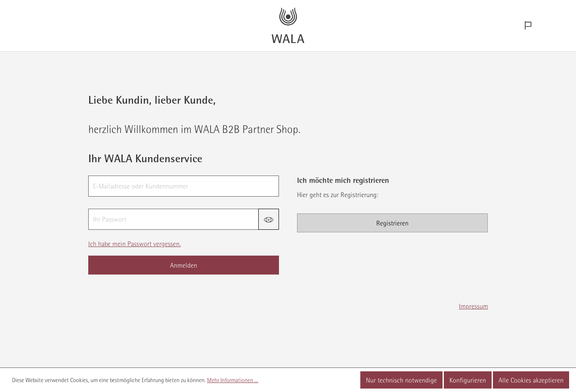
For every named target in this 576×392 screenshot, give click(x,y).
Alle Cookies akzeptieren (531, 380)
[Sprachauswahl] (528, 26)
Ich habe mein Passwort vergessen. (135, 244)
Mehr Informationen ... (233, 380)
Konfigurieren (468, 380)
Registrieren (392, 223)
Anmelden (184, 265)
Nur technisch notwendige (401, 380)
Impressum (474, 306)
